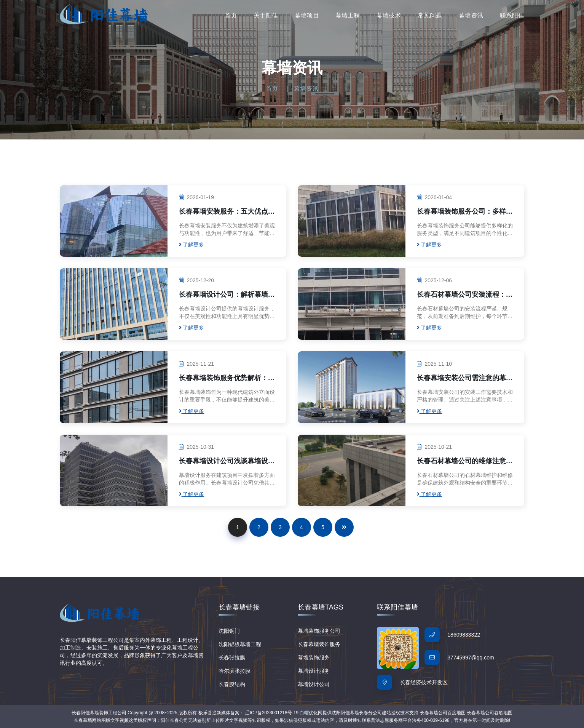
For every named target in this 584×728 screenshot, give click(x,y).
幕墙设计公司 (314, 684)
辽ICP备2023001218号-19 (272, 713)
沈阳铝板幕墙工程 (240, 644)
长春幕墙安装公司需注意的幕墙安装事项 (465, 378)
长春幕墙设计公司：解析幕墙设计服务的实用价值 (227, 295)
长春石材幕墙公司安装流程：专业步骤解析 (465, 295)
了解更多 (192, 245)
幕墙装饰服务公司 (319, 631)
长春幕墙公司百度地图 (443, 713)
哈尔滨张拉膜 (235, 671)
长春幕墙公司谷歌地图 (490, 713)
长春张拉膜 (232, 658)
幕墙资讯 (471, 15)
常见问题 (430, 15)
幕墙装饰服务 (314, 658)
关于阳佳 (266, 15)
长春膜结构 (232, 684)
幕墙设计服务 (314, 671)
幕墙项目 (307, 15)
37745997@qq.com (471, 658)
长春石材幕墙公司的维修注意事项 (465, 461)
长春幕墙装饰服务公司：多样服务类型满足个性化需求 (465, 212)
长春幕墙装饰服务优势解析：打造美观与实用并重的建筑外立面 (227, 378)
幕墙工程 (348, 15)
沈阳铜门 (229, 631)
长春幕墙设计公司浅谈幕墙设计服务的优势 (227, 461)
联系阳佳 (512, 15)
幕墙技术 (389, 15)
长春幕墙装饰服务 (319, 644)
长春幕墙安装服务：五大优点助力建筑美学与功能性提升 (227, 212)
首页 (231, 15)
